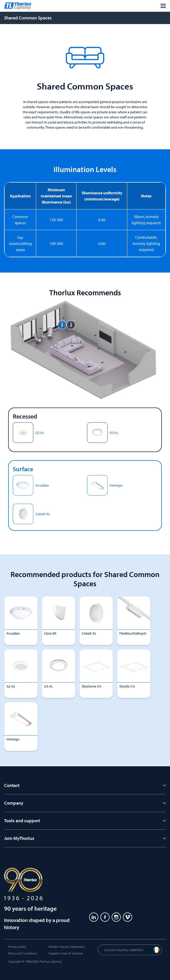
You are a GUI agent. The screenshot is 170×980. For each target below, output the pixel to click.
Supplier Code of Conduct (66, 953)
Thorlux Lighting (50, 961)
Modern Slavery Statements (67, 947)
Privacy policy (17, 947)
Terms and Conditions (23, 953)
